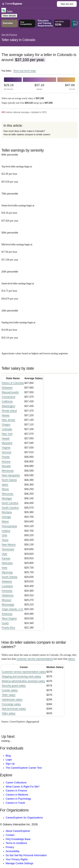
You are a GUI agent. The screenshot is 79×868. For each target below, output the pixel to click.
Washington (8, 406)
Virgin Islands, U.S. (13, 609)
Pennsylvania (9, 526)
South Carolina (10, 508)
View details (9, 16)
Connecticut (9, 397)
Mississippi (8, 605)
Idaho (5, 485)
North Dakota (9, 480)
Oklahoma (8, 595)
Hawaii (6, 438)
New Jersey (8, 420)
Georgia (6, 517)
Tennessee (8, 549)
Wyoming (7, 572)
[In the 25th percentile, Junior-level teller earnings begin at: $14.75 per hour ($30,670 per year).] (39, 289)
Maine (5, 521)
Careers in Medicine (17, 795)
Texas (5, 540)
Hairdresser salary (12, 700)
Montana (7, 512)
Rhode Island (9, 411)
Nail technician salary (14, 709)
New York (7, 434)
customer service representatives (35, 659)
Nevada (6, 466)
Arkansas (7, 614)
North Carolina (10, 503)
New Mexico (9, 545)
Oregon (6, 424)
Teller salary (9, 695)
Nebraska (7, 563)
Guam (5, 623)
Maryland (7, 443)
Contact (10, 835)
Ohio (5, 535)
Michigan (7, 498)
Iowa (5, 568)
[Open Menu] (30, 4)
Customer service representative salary (24, 672)
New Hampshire (11, 475)
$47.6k (70, 87)
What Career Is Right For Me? (23, 787)
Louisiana (7, 586)
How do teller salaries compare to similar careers (27, 134)
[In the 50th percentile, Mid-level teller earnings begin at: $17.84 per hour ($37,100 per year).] (39, 250)
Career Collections (16, 783)
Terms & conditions (16, 843)
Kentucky (7, 591)
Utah (5, 554)
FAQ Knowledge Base (18, 839)
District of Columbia (13, 383)
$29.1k (9, 87)
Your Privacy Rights (17, 859)
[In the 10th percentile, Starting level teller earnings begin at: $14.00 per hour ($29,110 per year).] (39, 328)
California (7, 401)
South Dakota (10, 577)
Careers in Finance (16, 791)
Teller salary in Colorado (18, 40)
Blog (8, 756)
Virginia (6, 448)
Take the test (67, 4)
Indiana (6, 531)
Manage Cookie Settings (19, 863)
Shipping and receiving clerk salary (21, 676)
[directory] (39, 130)
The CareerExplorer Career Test (24, 768)
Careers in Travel (15, 803)
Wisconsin (8, 494)
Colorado (7, 429)
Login (9, 760)
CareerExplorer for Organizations (24, 818)
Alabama (7, 581)
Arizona (6, 462)
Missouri (7, 600)
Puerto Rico (8, 628)
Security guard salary (14, 686)
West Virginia (9, 618)
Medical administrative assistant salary (23, 681)
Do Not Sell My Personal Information (26, 855)
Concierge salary (11, 704)
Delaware (7, 388)
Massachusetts (10, 392)
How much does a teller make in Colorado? (24, 131)
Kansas (6, 558)
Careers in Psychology (18, 799)
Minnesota (8, 471)
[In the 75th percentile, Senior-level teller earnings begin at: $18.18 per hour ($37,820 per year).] (39, 211)
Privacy (10, 847)
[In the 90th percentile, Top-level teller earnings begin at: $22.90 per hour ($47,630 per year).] (39, 172)
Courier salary (10, 690)
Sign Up (10, 764)
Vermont (7, 452)
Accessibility (13, 851)
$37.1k (40, 87)
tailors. (72, 659)
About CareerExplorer (18, 831)
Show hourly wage (25, 71)
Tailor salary (9, 713)
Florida (6, 457)
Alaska (6, 415)
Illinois (5, 489)
